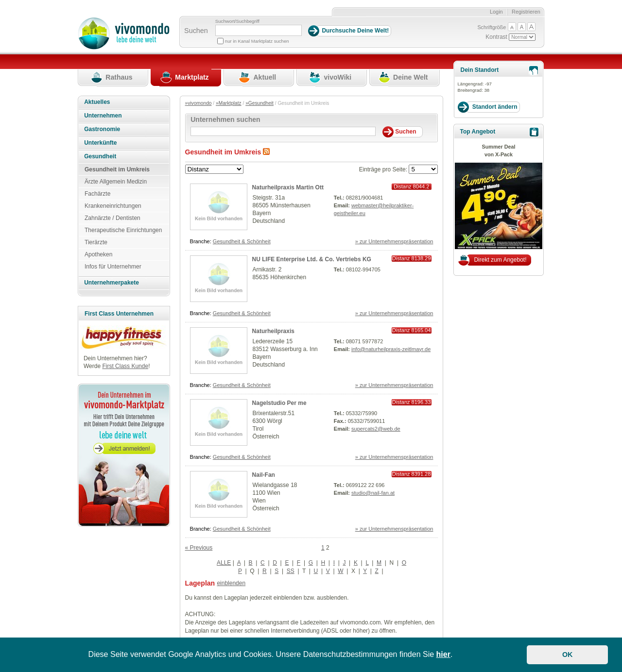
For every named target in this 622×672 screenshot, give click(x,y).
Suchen (196, 31)
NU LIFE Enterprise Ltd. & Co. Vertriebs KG (312, 259)
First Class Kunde (125, 366)
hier (443, 654)
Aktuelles (97, 102)
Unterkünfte (100, 143)
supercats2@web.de (376, 429)
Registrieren (526, 12)
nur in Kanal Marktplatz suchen (257, 41)
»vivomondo (199, 103)
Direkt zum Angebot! (500, 260)
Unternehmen (103, 116)
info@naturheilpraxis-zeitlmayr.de (391, 349)
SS (291, 571)
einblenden (231, 583)
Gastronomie (102, 129)
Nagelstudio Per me (279, 403)
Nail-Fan (264, 475)
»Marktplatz (229, 103)
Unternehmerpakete (112, 283)
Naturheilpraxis (273, 331)
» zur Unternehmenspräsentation (394, 241)
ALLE (224, 563)
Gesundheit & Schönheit (242, 241)
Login (496, 12)
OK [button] (568, 655)
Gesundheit (100, 156)
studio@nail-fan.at (373, 493)
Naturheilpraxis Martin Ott (288, 187)
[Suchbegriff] (259, 30)
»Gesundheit (259, 103)
